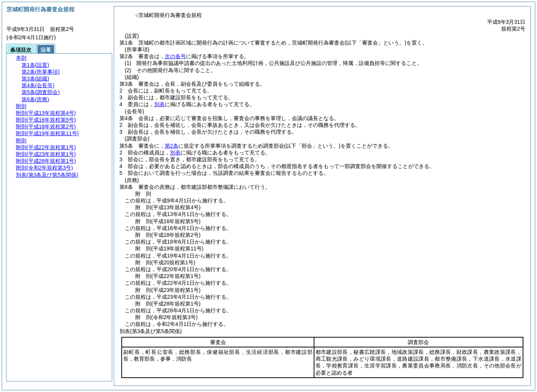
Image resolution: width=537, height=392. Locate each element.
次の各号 (175, 56)
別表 (159, 104)
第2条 (172, 146)
